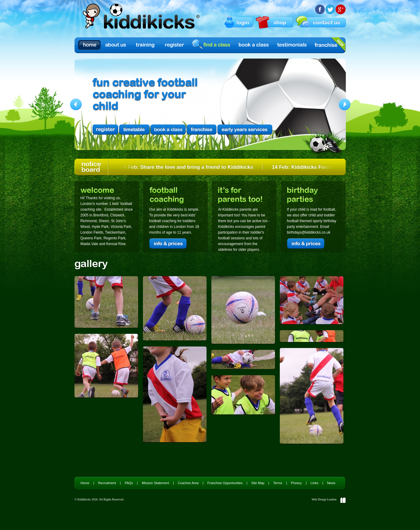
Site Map (258, 483)
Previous (76, 104)
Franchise (326, 45)
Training (145, 45)
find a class (212, 45)
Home (89, 45)
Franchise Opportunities (225, 483)
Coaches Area (188, 483)
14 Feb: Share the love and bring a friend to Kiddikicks (188, 167)
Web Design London (324, 499)
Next (344, 104)
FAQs (129, 483)
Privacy (296, 483)
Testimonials (292, 45)
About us (116, 45)
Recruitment (107, 483)
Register (175, 45)
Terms (278, 483)
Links (314, 483)
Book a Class (254, 45)
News (331, 483)
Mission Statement (155, 483)
